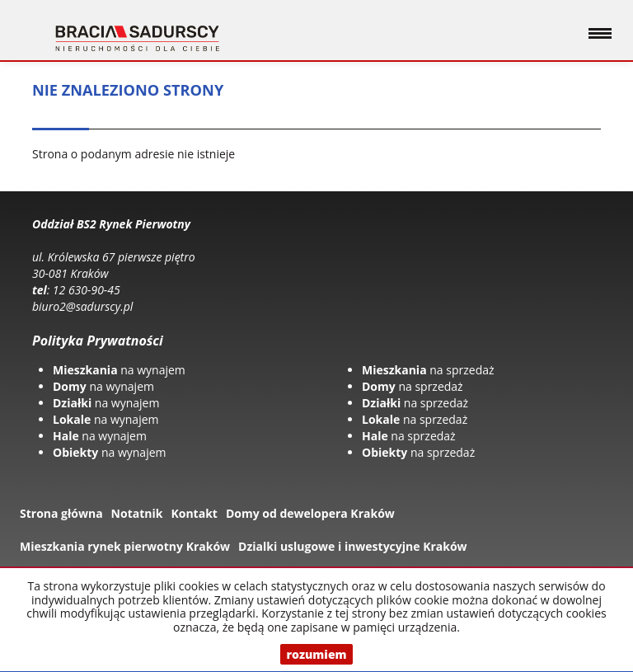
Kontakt (194, 513)
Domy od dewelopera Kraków (310, 513)
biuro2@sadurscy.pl (82, 306)
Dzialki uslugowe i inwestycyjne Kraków (353, 546)
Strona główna (61, 513)
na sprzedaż (428, 370)
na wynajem (119, 370)
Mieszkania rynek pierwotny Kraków (125, 546)
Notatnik (137, 513)
